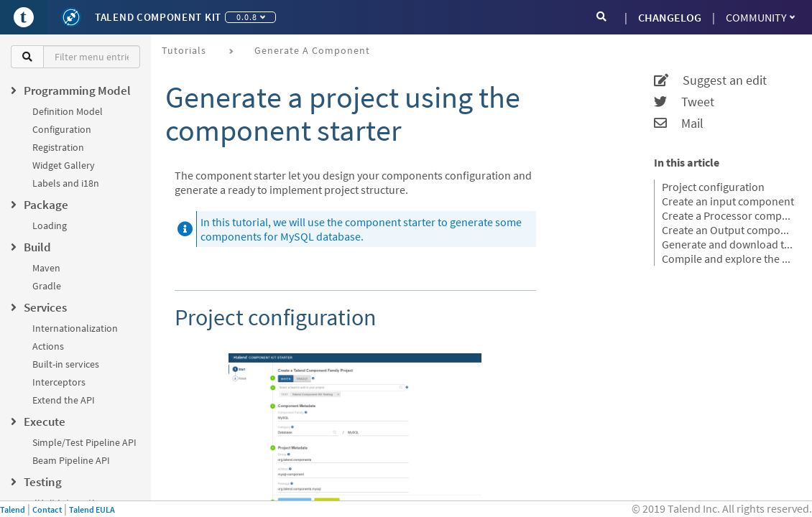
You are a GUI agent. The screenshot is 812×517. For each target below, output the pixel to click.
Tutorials (184, 50)
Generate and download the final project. (728, 244)
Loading (50, 225)
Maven (46, 268)
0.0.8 (251, 17)
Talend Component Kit (158, 17)
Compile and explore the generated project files (728, 258)
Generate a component (312, 50)
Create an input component (728, 201)
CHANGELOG (670, 17)
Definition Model (68, 111)
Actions (48, 346)
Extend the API (64, 400)
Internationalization (75, 328)
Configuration (62, 129)
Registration (58, 147)
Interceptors (59, 382)
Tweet (684, 102)
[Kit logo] (71, 17)
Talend (13, 509)
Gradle (47, 286)
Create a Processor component (728, 215)
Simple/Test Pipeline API (84, 442)
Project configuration (713, 187)
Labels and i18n (66, 183)
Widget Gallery (64, 165)
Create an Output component (728, 230)
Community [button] (760, 17)
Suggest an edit (710, 80)
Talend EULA (92, 509)
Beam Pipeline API (71, 460)
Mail (679, 124)
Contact (47, 509)
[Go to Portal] (24, 17)
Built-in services (66, 364)
